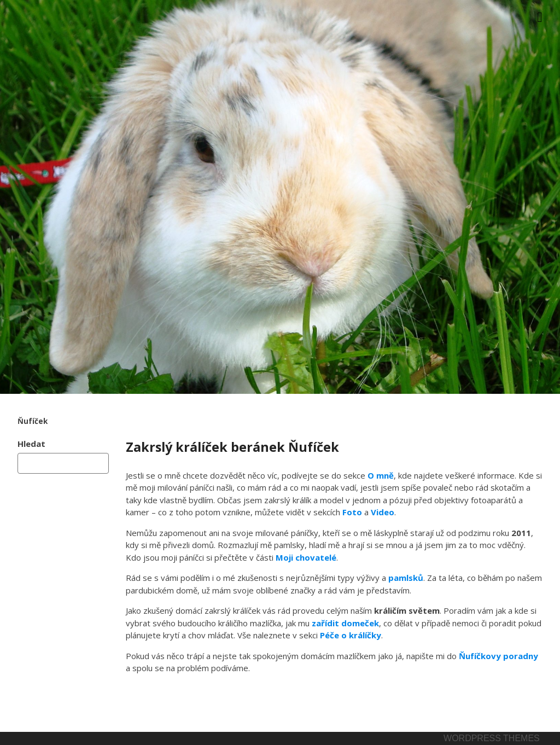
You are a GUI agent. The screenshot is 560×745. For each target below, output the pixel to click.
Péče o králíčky (351, 635)
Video (383, 512)
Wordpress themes (492, 738)
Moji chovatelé (306, 557)
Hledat (31, 444)
